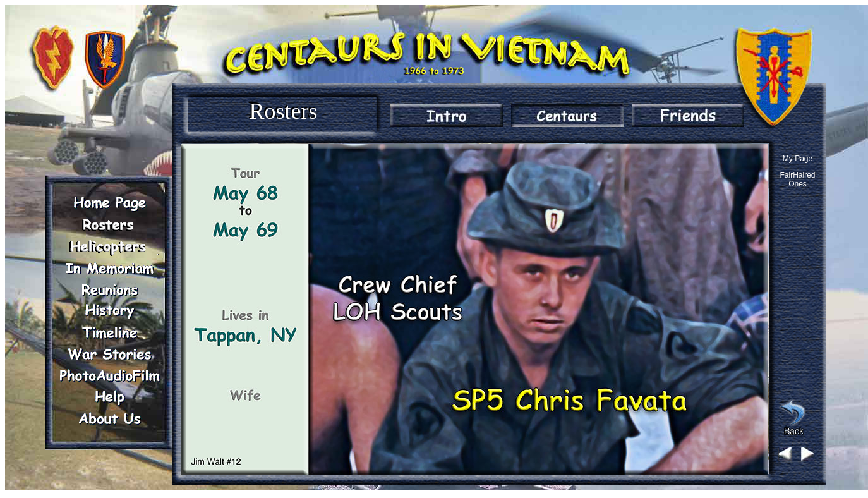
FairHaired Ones (797, 179)
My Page (798, 159)
